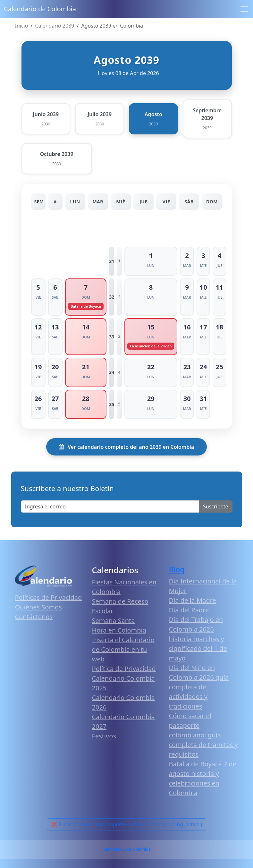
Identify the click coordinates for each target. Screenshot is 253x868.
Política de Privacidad (124, 668)
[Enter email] (110, 506)
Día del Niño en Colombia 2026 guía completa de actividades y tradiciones (199, 687)
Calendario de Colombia (40, 9)
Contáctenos (34, 616)
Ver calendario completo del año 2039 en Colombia (126, 446)
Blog (177, 569)
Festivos (104, 736)
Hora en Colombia (119, 630)
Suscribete (215, 506)
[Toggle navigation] (244, 9)
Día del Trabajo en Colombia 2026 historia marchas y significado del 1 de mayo (198, 638)
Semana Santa (114, 620)
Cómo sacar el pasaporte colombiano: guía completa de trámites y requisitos (203, 735)
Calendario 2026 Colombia (126, 849)
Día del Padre (189, 610)
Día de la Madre (193, 600)
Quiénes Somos (38, 607)
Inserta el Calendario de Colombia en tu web (123, 649)
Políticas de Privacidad (49, 597)
